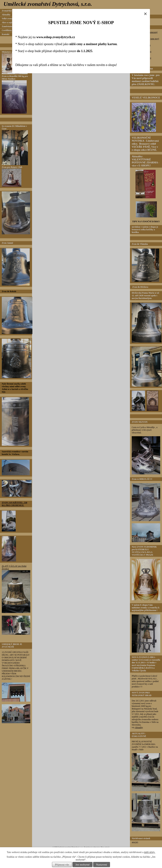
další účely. (150, 852)
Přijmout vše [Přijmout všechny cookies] (62, 865)
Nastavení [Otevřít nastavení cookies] (102, 865)
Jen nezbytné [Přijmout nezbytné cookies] (82, 865)
